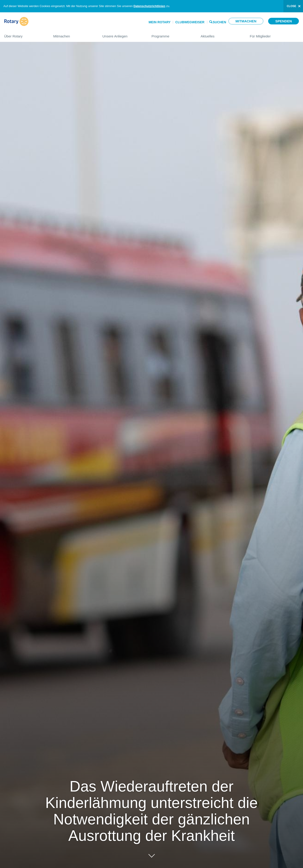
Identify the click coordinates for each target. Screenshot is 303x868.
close (291, 6)
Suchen (219, 22)
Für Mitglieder (275, 34)
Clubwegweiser (190, 22)
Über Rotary (24, 34)
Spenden (284, 21)
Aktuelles (221, 34)
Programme (172, 34)
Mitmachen (246, 21)
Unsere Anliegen (122, 34)
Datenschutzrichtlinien (149, 6)
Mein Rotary (160, 22)
